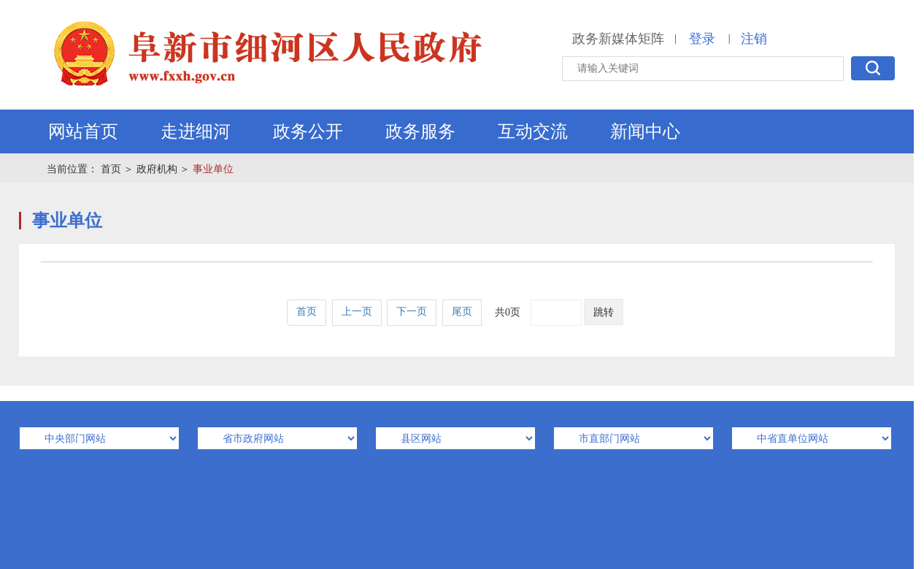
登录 (702, 39)
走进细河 (196, 131)
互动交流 (533, 131)
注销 (754, 39)
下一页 (412, 312)
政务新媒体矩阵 (618, 39)
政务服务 (420, 131)
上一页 (357, 312)
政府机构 (157, 169)
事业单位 (213, 169)
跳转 (604, 312)
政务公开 (308, 131)
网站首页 (83, 131)
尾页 (462, 312)
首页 (111, 169)
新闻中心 (645, 131)
